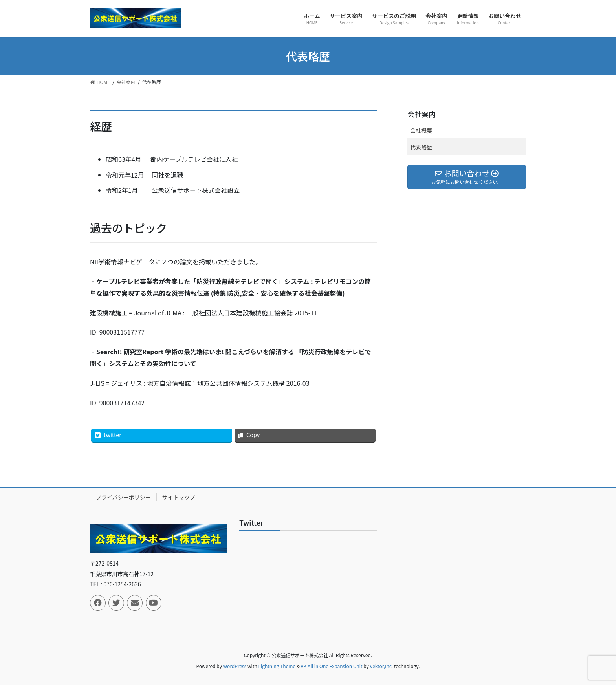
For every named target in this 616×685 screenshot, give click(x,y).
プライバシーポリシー (123, 497)
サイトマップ (179, 497)
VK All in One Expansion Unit (332, 666)
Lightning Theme (277, 666)
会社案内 (422, 114)
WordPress (235, 666)
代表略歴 (421, 147)
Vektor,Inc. (381, 666)
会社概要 (421, 130)
